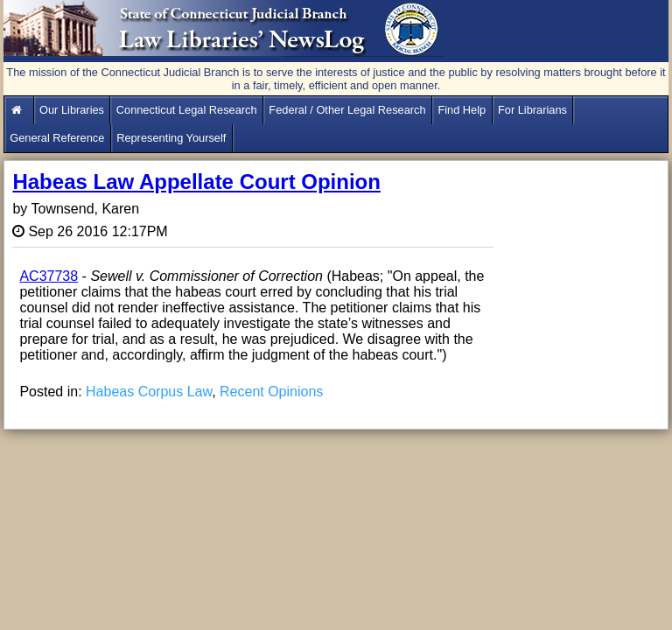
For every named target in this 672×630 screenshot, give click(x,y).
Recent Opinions (271, 392)
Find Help (462, 110)
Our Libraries (72, 110)
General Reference (57, 138)
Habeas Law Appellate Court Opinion (196, 182)
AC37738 (49, 276)
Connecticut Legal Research (187, 110)
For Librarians (532, 110)
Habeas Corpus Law (149, 392)
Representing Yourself (171, 138)
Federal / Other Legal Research (347, 110)
